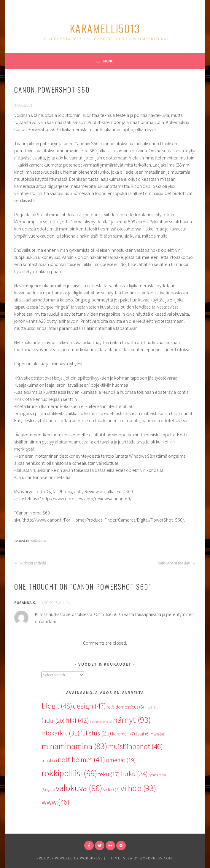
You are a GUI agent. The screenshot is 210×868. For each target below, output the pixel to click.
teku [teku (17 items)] (109, 774)
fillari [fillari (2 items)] (150, 708)
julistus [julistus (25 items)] (96, 733)
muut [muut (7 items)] (49, 760)
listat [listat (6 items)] (143, 734)
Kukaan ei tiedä (30, 563)
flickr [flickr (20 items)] (53, 721)
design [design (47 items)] (89, 706)
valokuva (39, 541)
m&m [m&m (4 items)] (157, 734)
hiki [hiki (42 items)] (77, 720)
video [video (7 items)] (111, 789)
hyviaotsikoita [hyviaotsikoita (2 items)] (101, 722)
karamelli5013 (105, 28)
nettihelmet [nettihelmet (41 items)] (81, 760)
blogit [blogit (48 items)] (57, 706)
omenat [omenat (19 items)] (121, 760)
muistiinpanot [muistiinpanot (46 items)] (136, 746)
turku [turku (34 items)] (134, 774)
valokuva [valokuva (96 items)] (79, 788)
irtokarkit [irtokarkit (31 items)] (61, 733)
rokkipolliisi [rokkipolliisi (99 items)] (69, 773)
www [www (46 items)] (55, 802)
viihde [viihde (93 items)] (138, 788)
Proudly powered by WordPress (70, 858)
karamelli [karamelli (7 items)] (124, 734)
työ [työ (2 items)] (51, 790)
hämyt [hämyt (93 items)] (132, 720)
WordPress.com (156, 858)
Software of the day (177, 563)
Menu (108, 61)
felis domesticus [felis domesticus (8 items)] (125, 707)
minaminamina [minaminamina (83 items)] (74, 746)
